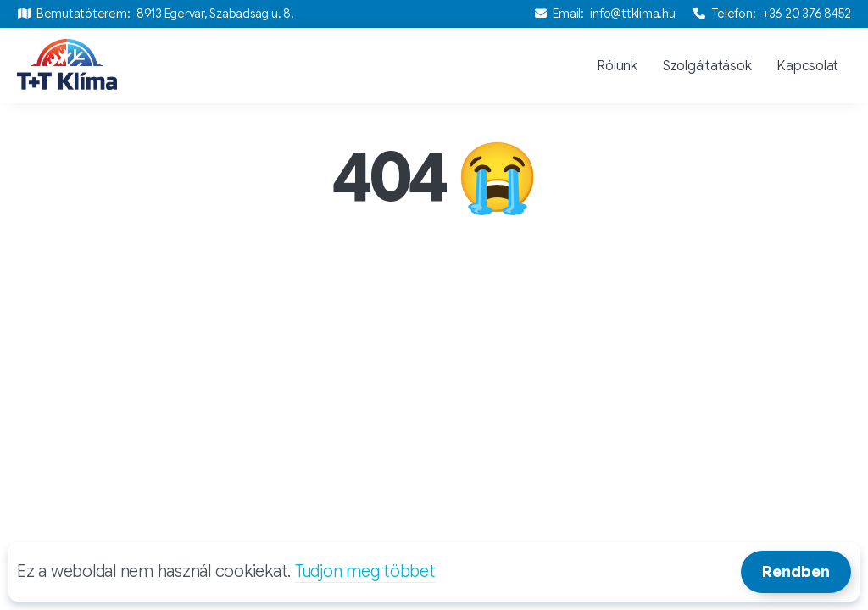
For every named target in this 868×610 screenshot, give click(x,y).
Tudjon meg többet (365, 571)
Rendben (796, 572)
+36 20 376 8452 (807, 14)
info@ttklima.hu (632, 14)
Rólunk (617, 66)
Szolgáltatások (707, 66)
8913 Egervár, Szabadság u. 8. (215, 14)
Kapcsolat (807, 66)
